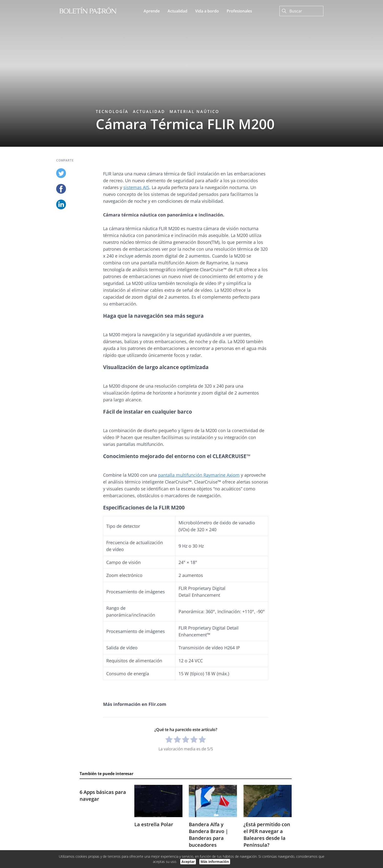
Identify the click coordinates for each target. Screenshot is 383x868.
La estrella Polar (154, 824)
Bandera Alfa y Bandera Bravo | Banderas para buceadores (208, 835)
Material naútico (194, 112)
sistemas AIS (136, 187)
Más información (215, 862)
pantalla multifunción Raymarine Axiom (199, 475)
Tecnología (112, 112)
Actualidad (149, 112)
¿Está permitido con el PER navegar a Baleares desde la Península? (267, 835)
